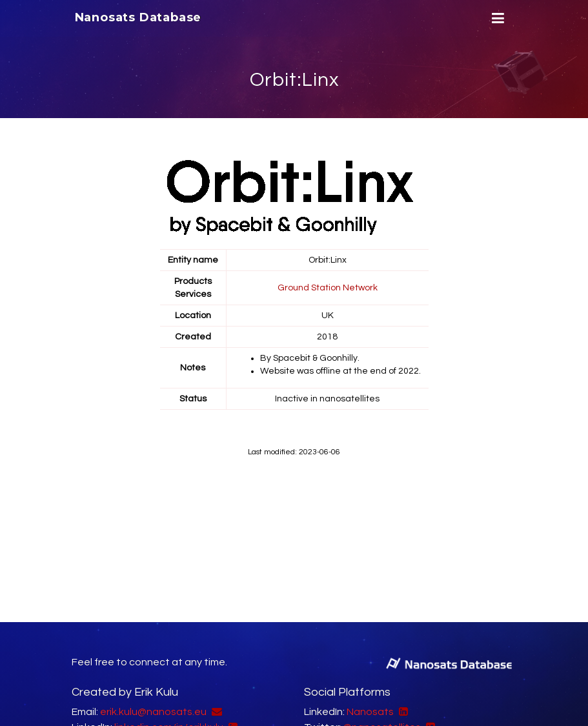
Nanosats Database (138, 17)
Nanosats (370, 712)
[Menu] (496, 18)
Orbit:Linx (294, 80)
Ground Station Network (328, 288)
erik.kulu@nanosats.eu (153, 712)
